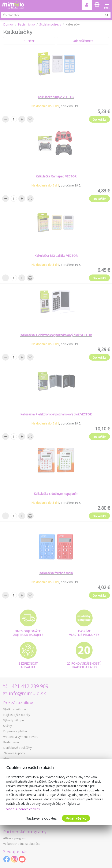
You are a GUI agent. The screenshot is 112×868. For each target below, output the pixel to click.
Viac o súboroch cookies (23, 809)
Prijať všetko (76, 818)
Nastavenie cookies (41, 818)
